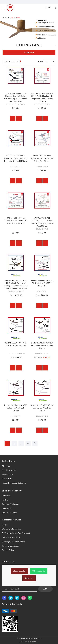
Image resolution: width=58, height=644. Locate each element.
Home (5, 18)
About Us (6, 466)
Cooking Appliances (11, 504)
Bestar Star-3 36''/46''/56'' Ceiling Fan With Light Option (42, 408)
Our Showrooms (9, 470)
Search (55, 8)
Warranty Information (11, 529)
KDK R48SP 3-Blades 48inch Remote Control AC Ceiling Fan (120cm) (42, 158)
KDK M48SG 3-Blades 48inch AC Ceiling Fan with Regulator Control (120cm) (16, 158)
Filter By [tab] (29, 53)
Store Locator (19, 571)
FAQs (4, 525)
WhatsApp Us (39, 571)
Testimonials (8, 474)
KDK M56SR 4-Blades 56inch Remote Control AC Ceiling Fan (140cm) (16, 221)
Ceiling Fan (7, 508)
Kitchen (5, 500)
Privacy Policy (8, 550)
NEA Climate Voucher (11, 537)
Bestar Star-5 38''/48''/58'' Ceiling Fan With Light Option (16, 408)
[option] (29, 29)
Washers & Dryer (9, 513)
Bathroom (6, 496)
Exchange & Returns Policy (13, 542)
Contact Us (7, 479)
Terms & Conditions (11, 546)
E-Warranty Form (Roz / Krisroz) (16, 533)
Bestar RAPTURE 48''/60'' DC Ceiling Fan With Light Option (42, 345)
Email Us (29, 578)
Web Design (25, 642)
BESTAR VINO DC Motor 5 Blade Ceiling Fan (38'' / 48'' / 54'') (42, 283)
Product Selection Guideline (14, 483)
